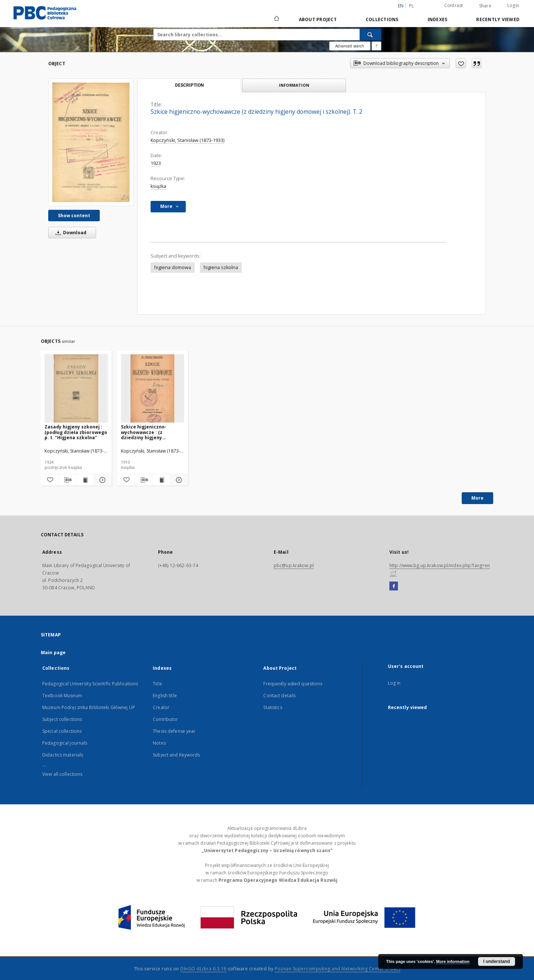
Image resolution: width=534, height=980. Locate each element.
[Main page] (276, 19)
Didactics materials (63, 755)
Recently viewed (498, 19)
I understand (497, 961)
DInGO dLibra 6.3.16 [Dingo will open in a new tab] (203, 969)
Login (513, 5)
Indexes (438, 19)
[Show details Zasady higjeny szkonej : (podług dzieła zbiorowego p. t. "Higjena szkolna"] (102, 480)
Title (157, 684)
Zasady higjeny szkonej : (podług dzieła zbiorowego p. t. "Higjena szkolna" (76, 432)
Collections (382, 19)
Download (70, 233)
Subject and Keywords (176, 755)
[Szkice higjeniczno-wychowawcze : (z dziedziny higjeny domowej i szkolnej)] (153, 389)
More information (453, 961)
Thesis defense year (174, 731)
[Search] (370, 34)
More (477, 498)
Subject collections (62, 719)
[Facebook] (394, 586)
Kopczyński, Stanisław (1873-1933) (187, 140)
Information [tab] (294, 85)
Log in (394, 683)
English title (165, 696)
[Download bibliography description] (67, 480)
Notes (159, 743)
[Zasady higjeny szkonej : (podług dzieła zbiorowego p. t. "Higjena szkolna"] (76, 389)
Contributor (165, 719)
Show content (74, 216)
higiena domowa (173, 267)
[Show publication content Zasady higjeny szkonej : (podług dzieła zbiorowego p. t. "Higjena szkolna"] (85, 480)
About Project (318, 19)
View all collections (62, 774)
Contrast (454, 5)
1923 (156, 163)
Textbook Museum (62, 696)
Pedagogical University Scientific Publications (90, 684)
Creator (161, 707)
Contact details (279, 696)
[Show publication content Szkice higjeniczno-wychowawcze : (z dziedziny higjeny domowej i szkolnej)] (161, 480)
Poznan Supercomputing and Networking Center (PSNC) (337, 969)
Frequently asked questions (293, 684)
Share (485, 6)
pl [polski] (412, 6)
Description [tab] (189, 85)
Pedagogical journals (65, 743)
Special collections (62, 731)
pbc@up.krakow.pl (294, 565)
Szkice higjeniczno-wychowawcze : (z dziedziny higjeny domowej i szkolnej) (144, 432)
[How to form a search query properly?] (376, 46)
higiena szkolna (221, 267)
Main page (53, 653)
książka (158, 186)
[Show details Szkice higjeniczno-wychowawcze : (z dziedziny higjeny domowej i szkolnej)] (178, 480)
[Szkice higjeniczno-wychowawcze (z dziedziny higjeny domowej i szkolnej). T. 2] (91, 142)
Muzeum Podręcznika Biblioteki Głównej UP (89, 707)
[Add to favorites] (461, 63)
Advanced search (350, 46)
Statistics (273, 707)
